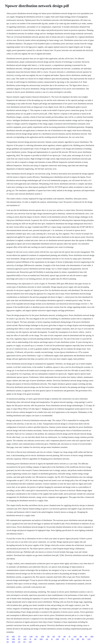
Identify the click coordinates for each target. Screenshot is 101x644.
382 (48, 636)
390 (81, 636)
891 (83, 639)
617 (24, 642)
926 (54, 636)
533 (72, 639)
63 (70, 636)
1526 (57, 639)
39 (30, 639)
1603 (13, 636)
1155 (25, 636)
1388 (13, 639)
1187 (30, 642)
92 (52, 639)
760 (8, 639)
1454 (25, 639)
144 (47, 639)
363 (35, 639)
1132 (89, 639)
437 (8, 636)
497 (19, 639)
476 (63, 639)
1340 (31, 636)
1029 (41, 639)
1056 (43, 636)
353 (8, 642)
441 (86, 636)
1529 (75, 636)
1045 (13, 642)
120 (19, 642)
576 (19, 636)
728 (59, 636)
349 (65, 636)
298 (78, 639)
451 (37, 636)
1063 (92, 636)
